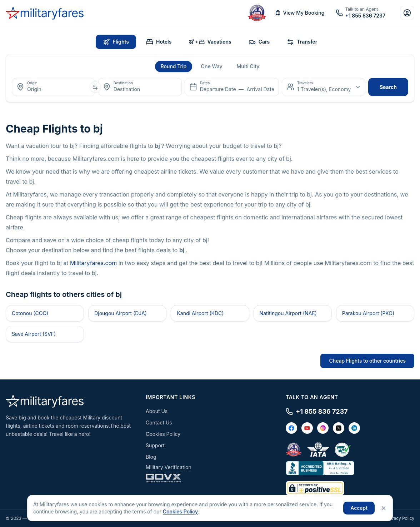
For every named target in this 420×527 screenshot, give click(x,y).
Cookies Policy (163, 434)
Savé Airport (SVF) (34, 334)
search (388, 87)
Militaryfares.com (93, 263)
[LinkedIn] (354, 428)
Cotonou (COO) (30, 313)
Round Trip (174, 66)
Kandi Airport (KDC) (200, 313)
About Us (157, 411)
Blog (151, 457)
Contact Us (159, 422)
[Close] (384, 508)
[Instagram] (323, 428)
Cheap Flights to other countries (367, 361)
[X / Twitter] (339, 428)
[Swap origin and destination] (95, 87)
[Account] (407, 13)
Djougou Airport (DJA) (121, 313)
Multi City (248, 66)
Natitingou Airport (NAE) (288, 313)
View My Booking (300, 13)
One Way (211, 66)
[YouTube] (307, 428)
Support (155, 445)
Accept (359, 508)
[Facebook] (291, 428)
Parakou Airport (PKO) (368, 313)
